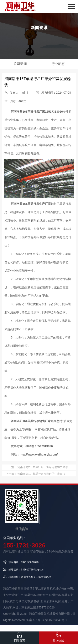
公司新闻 (20, 64)
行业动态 (58, 64)
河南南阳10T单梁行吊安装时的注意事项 (41, 474)
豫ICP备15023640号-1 (52, 620)
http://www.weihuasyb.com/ (39, 454)
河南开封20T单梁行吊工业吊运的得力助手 (42, 467)
